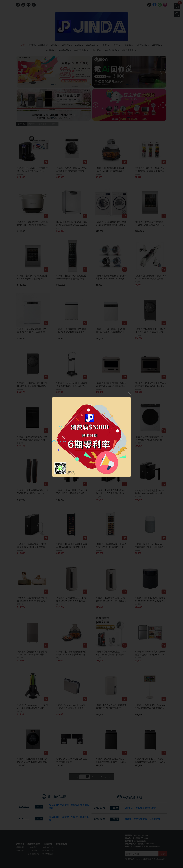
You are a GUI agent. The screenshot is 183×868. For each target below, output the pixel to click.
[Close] (130, 394)
